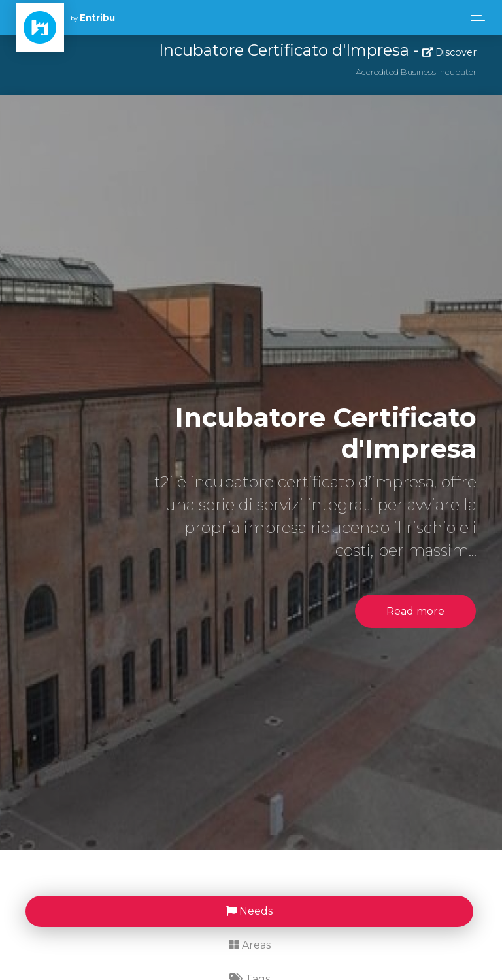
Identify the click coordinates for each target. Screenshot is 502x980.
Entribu (97, 18)
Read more (415, 611)
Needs (249, 911)
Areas (250, 945)
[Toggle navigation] (474, 15)
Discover (449, 52)
